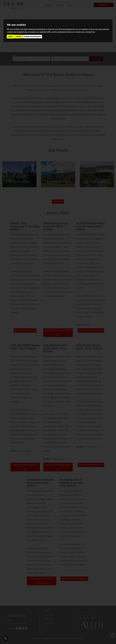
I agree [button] (10, 37)
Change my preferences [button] (32, 37)
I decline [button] (18, 37)
